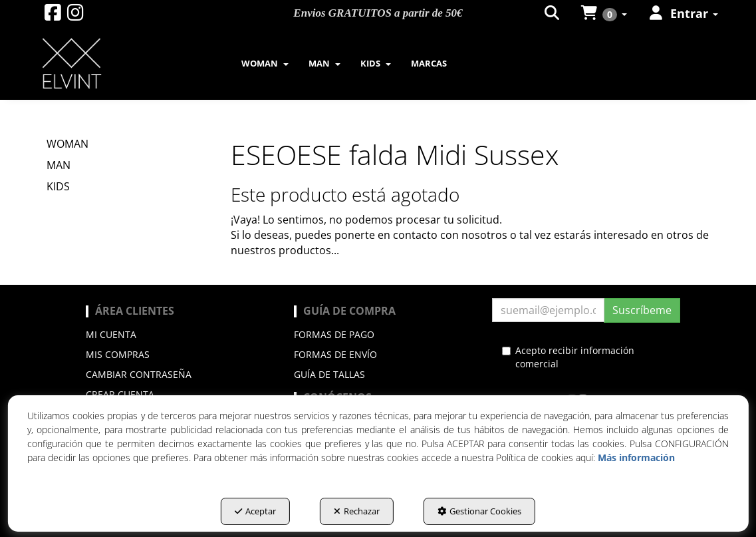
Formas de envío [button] (335, 354)
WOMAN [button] (67, 144)
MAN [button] (59, 165)
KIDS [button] (58, 186)
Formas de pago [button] (334, 334)
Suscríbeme (642, 310)
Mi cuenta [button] (111, 334)
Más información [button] (636, 457)
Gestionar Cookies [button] (479, 511)
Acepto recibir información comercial (568, 357)
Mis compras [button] (118, 354)
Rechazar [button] (357, 511)
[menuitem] (265, 63)
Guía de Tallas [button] (329, 374)
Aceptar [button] (255, 511)
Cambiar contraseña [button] (139, 374)
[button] (53, 16)
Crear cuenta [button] (120, 394)
